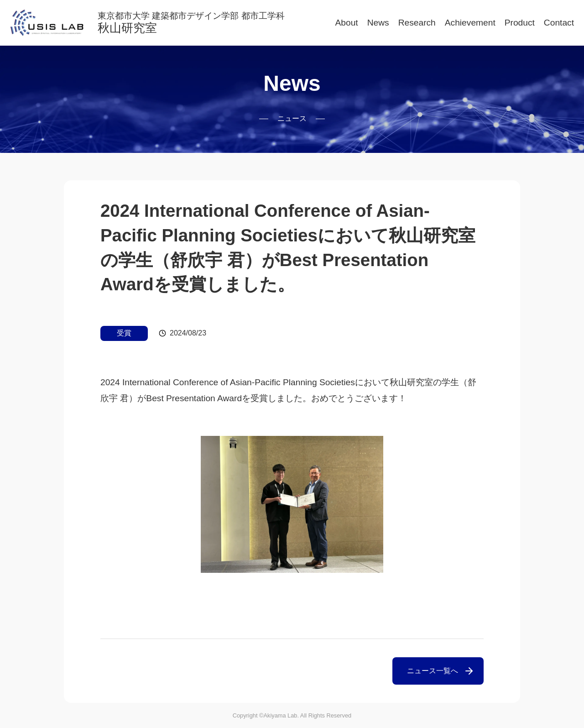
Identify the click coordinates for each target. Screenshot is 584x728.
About (347, 23)
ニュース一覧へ (433, 671)
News (378, 23)
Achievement (470, 23)
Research (417, 23)
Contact (559, 23)
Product (520, 23)
